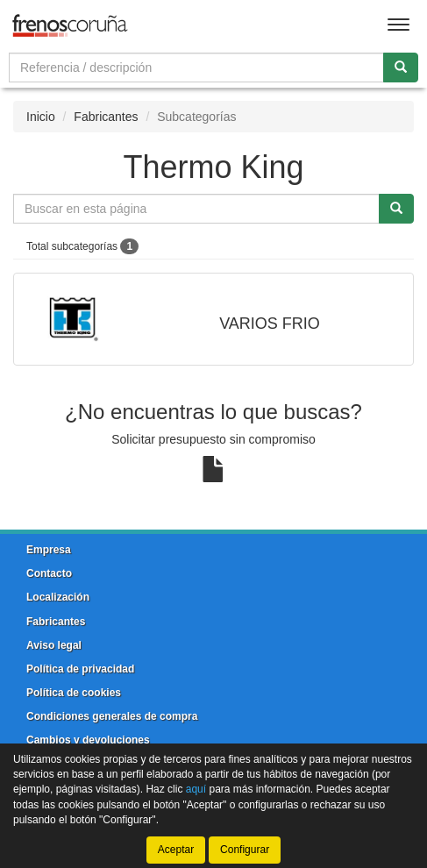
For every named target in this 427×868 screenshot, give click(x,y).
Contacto (49, 573)
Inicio (41, 117)
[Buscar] (401, 68)
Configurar (245, 850)
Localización (58, 597)
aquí (196, 789)
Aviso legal (54, 645)
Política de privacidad (80, 669)
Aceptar (176, 850)
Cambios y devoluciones (88, 740)
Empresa (49, 550)
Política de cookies (74, 693)
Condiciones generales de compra (112, 716)
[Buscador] (196, 68)
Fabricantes (106, 117)
